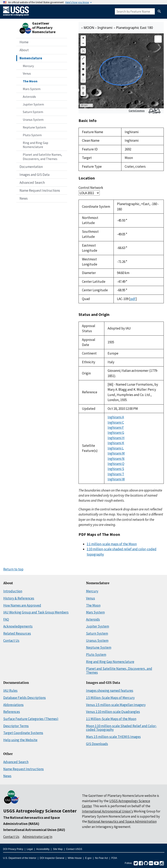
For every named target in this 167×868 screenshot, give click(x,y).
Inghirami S (116, 469)
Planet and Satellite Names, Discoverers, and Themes (42, 157)
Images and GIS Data (34, 175)
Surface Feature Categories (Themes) (31, 719)
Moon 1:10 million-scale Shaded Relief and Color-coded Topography (121, 728)
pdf (133, 299)
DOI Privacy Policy (13, 849)
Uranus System (33, 120)
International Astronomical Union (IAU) (34, 830)
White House (75, 858)
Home (24, 42)
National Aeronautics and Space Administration (122, 821)
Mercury (28, 66)
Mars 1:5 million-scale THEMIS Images (113, 737)
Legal (30, 849)
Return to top (13, 569)
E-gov (88, 858)
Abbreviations (13, 705)
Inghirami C (116, 422)
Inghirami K (116, 443)
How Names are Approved (22, 605)
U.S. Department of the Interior (20, 858)
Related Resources (17, 633)
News (24, 198)
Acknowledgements (18, 626)
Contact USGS (74, 849)
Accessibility (43, 849)
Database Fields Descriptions (25, 698)
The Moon (30, 81)
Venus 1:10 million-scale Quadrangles (113, 712)
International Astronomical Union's (108, 811)
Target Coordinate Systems (23, 733)
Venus (27, 73)
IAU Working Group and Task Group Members (36, 612)
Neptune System (34, 127)
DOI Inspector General (52, 858)
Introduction (13, 591)
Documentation (31, 167)
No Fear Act (101, 858)
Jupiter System (33, 104)
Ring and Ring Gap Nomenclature (35, 145)
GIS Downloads (97, 744)
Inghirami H (116, 438)
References (12, 712)
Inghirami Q (116, 464)
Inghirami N (116, 459)
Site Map (58, 849)
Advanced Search (32, 183)
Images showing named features (110, 691)
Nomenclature (31, 58)
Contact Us (11, 641)
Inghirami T (116, 474)
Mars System (32, 89)
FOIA (114, 858)
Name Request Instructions (40, 190)
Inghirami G (116, 433)
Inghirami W (116, 479)
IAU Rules (10, 691)
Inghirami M (116, 453)
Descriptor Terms (16, 726)
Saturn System (33, 112)
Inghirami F (116, 427)
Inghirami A (116, 417)
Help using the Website (20, 740)
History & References (19, 598)
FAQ (6, 619)
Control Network (91, 188)
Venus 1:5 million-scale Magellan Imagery (116, 705)
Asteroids (29, 97)
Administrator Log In (37, 837)
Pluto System (32, 135)
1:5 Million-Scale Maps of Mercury (110, 698)
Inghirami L (116, 448)
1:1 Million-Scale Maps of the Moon (111, 719)
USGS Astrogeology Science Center (40, 811)
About (24, 50)
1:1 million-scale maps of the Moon (112, 544)
